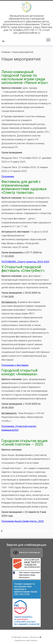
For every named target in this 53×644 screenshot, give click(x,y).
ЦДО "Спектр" (23, 637)
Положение (8, 176)
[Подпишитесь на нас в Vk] (4, 41)
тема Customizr (32, 641)
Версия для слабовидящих (26, 553)
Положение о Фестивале (15, 365)
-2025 (46, 262)
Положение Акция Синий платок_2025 (23, 521)
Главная (6, 52)
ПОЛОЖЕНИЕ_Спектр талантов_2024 (22, 262)
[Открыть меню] (48, 40)
